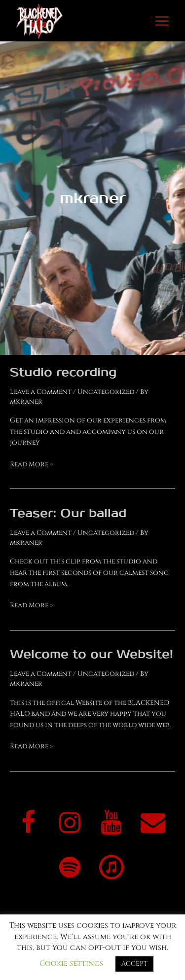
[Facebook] (29, 824)
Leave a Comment (41, 392)
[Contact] (153, 824)
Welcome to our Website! (92, 654)
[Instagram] (70, 824)
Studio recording (63, 372)
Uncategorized (106, 392)
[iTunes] (111, 869)
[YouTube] (111, 824)
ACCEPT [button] (134, 964)
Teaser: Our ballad (68, 513)
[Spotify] (70, 869)
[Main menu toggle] (162, 21)
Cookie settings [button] (71, 963)
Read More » (31, 464)
